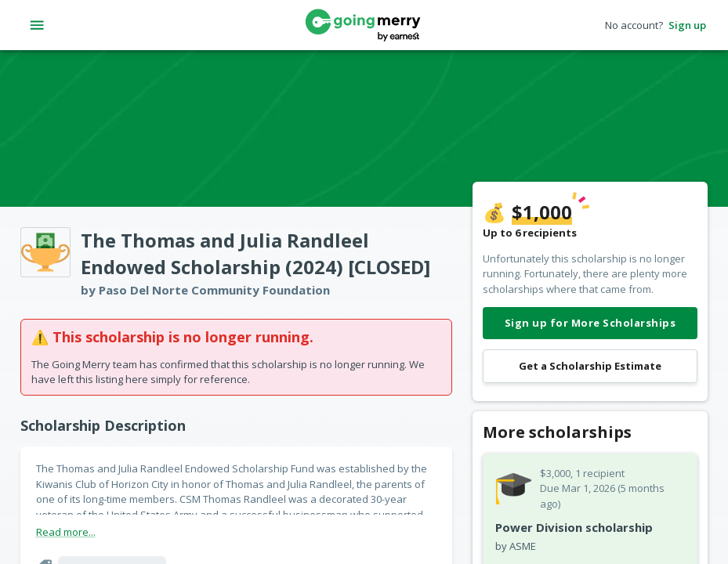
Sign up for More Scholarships (590, 323)
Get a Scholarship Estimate (590, 366)
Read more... (66, 532)
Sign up (687, 25)
